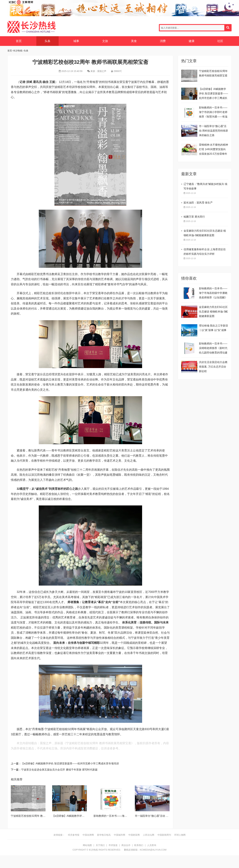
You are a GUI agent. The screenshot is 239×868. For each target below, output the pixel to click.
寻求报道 (113, 845)
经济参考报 (74, 835)
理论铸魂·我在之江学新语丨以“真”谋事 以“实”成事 (213, 328)
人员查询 (152, 845)
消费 (163, 41)
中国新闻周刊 (164, 835)
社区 (220, 41)
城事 (76, 41)
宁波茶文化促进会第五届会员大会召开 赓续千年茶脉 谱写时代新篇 (59, 770)
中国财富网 (134, 835)
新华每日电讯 (104, 835)
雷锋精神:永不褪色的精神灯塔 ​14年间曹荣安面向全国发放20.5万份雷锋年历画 (213, 150)
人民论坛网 (149, 835)
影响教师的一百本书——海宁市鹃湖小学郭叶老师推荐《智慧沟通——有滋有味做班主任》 (213, 113)
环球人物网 (180, 835)
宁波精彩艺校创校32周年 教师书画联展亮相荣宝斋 (40, 816)
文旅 (105, 41)
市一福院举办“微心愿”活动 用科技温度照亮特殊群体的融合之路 (213, 131)
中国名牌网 (88, 835)
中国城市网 (119, 835)
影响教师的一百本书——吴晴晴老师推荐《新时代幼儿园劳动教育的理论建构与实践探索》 (213, 349)
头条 (47, 41)
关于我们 (100, 845)
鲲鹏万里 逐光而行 (194, 217)
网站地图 (87, 845)
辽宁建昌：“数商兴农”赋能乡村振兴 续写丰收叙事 (205, 186)
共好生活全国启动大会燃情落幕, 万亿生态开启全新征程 (213, 367)
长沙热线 (32, 27)
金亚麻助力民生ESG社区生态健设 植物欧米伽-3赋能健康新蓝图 (213, 312)
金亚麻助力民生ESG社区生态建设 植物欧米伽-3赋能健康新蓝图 (205, 233)
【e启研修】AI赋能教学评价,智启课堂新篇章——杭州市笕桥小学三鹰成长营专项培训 (70, 764)
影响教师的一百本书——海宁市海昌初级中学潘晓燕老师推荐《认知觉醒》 (213, 293)
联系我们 (139, 845)
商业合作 (126, 845)
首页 (19, 41)
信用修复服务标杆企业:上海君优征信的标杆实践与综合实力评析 (205, 252)
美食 (134, 41)
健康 (192, 41)
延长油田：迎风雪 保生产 (198, 203)
